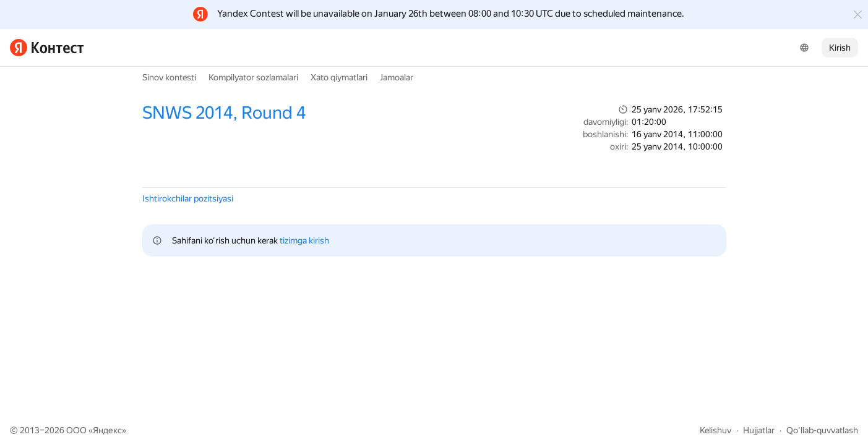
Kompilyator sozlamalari (253, 77)
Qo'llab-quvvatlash (822, 430)
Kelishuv (715, 430)
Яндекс (107, 430)
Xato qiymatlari (339, 77)
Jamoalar (397, 77)
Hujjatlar (759, 430)
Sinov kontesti (169, 77)
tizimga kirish (304, 240)
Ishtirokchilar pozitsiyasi (188, 198)
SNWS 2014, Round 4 (224, 113)
